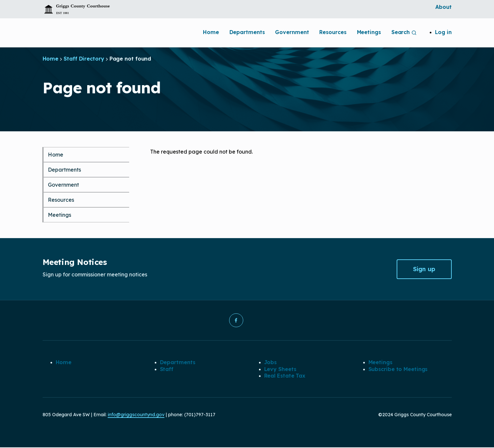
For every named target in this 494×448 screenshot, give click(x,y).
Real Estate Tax (285, 376)
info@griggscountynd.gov (136, 415)
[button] (236, 321)
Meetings (369, 32)
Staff (167, 369)
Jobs (271, 363)
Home (211, 32)
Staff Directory (84, 59)
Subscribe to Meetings (398, 369)
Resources (333, 32)
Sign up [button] (424, 269)
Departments (247, 32)
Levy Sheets (280, 369)
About (444, 7)
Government (292, 32)
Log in (443, 32)
